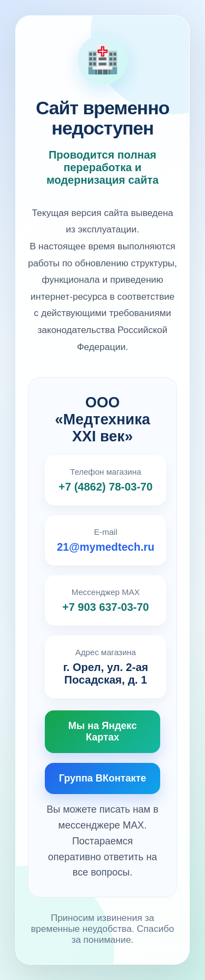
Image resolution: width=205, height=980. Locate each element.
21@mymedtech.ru (106, 547)
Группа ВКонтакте (103, 778)
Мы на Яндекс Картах (102, 731)
